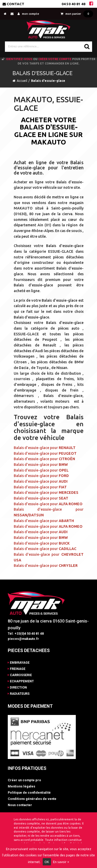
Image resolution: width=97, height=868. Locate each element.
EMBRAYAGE (19, 663)
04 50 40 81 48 (73, 4)
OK (47, 862)
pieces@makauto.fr (23, 639)
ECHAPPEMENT (21, 681)
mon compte (28, 14)
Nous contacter (20, 805)
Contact (13, 4)
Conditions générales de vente (32, 799)
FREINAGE (17, 669)
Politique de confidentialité (29, 793)
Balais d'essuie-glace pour (45, 448)
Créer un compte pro (24, 780)
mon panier (77, 14)
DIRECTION (17, 687)
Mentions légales (21, 786)
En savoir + (61, 862)
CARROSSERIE (20, 675)
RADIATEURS (19, 694)
